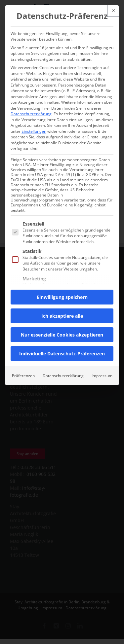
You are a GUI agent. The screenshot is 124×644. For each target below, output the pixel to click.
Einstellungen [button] (34, 131)
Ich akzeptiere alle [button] (62, 316)
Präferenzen (23, 376)
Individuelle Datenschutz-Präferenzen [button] (62, 354)
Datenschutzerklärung (31, 114)
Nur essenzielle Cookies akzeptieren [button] (62, 335)
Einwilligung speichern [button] (62, 297)
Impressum (102, 376)
